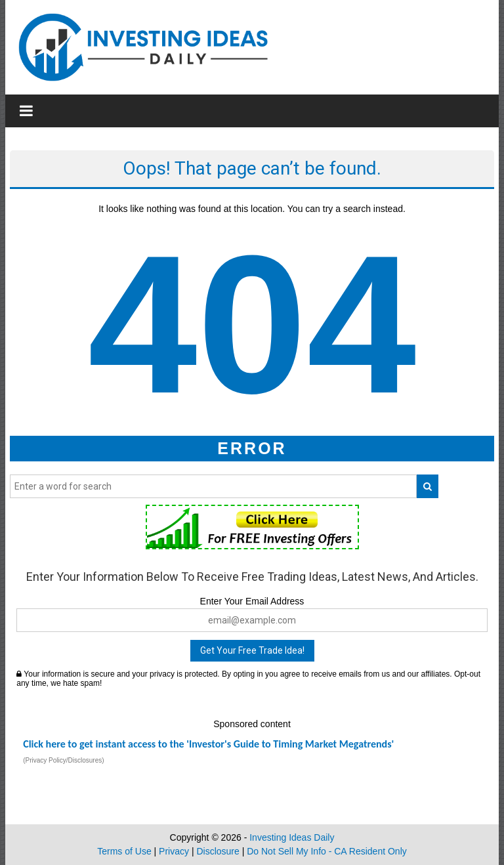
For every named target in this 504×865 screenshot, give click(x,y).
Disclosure (218, 851)
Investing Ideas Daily (292, 837)
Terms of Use (124, 851)
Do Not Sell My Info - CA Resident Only (327, 851)
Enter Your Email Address (252, 601)
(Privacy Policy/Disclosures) (63, 760)
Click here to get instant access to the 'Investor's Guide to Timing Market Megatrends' (208, 744)
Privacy (174, 851)
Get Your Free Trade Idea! (252, 650)
